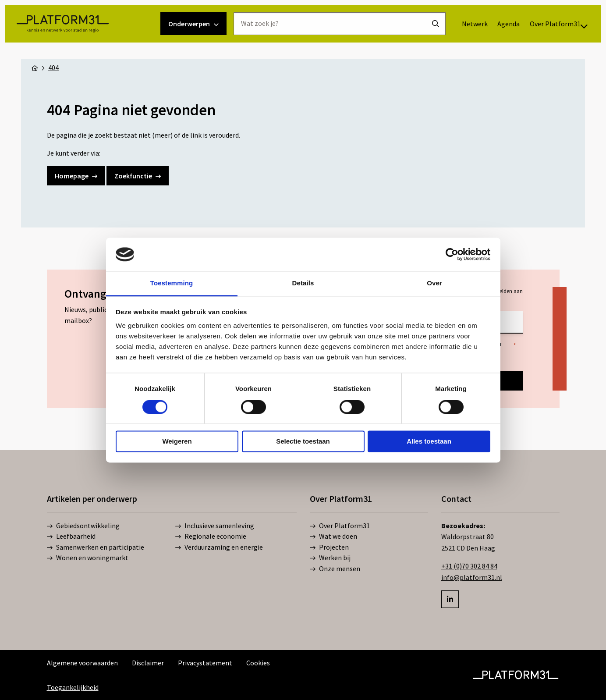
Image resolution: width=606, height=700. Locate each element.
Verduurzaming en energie (219, 547)
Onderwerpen (193, 52)
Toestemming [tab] (172, 283)
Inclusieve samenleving (215, 526)
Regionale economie (211, 537)
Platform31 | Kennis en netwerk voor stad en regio (79, 52)
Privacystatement (205, 663)
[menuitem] (463, 40)
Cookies (258, 663)
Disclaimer (148, 663)
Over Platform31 (480, 64)
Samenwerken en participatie (96, 547)
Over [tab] (434, 283)
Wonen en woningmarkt (88, 558)
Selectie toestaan (303, 442)
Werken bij (330, 558)
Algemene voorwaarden (82, 663)
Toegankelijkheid (73, 687)
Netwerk (463, 40)
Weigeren (177, 442)
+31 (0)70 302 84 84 (469, 566)
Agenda (498, 40)
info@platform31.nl (472, 577)
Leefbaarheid (71, 537)
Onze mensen (335, 569)
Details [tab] (303, 283)
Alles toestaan (429, 442)
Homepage (76, 176)
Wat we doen (333, 537)
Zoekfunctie (138, 176)
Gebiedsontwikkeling (83, 526)
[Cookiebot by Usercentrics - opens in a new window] (452, 254)
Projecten (329, 547)
